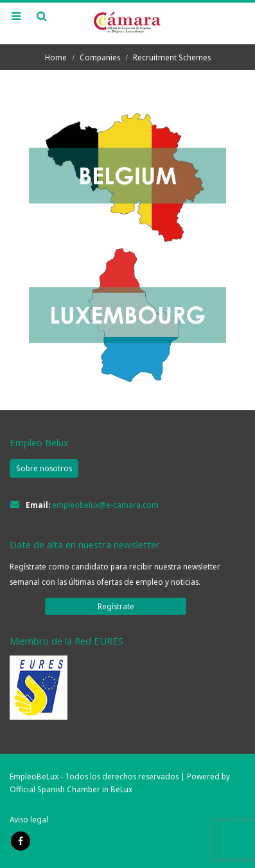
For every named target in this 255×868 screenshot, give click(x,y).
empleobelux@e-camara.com (105, 505)
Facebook (21, 841)
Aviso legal (29, 819)
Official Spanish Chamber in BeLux (71, 789)
